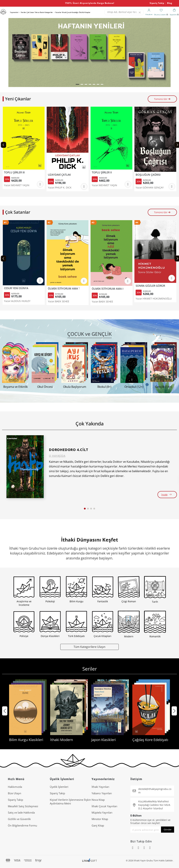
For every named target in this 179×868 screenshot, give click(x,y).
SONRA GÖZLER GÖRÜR (150, 286)
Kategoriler (49, 12)
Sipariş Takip (157, 3)
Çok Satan (30, 12)
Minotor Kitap (100, 819)
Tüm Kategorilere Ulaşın (89, 647)
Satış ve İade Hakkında (21, 812)
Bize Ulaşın (15, 793)
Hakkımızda (15, 787)
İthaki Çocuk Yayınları (104, 806)
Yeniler (23, 12)
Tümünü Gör (162, 99)
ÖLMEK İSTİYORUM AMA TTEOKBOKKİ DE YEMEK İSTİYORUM (64, 289)
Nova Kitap (98, 800)
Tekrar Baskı (39, 12)
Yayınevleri (14, 12)
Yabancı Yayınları (102, 793)
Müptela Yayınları (102, 812)
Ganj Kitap (98, 825)
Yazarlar (58, 12)
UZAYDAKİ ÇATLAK (59, 175)
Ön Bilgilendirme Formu (22, 825)
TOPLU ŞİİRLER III (14, 172)
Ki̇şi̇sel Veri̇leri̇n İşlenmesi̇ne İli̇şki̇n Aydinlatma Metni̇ (70, 802)
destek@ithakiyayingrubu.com (155, 791)
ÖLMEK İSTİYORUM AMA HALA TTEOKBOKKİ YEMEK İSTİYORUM (108, 289)
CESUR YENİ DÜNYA (16, 288)
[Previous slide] (3, 145)
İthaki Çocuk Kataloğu (70, 12)
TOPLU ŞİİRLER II (102, 172)
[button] (77, 84)
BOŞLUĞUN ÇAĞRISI (148, 175)
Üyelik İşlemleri (59, 787)
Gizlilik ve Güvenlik (19, 819)
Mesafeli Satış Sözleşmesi (23, 806)
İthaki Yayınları (100, 787)
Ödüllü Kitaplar (85, 12)
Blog (170, 3)
